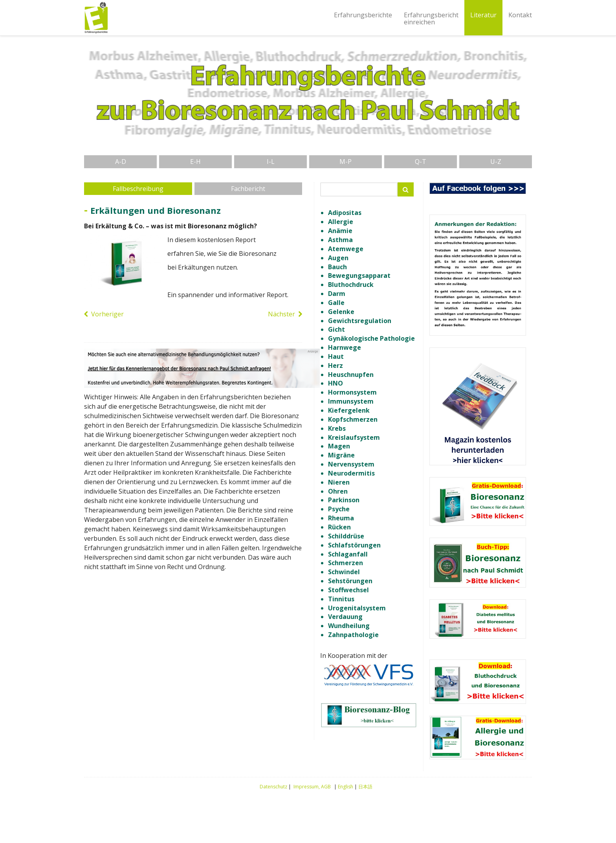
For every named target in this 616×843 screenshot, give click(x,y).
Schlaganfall (348, 554)
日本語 (365, 787)
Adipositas (345, 213)
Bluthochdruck (351, 285)
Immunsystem (351, 401)
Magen (339, 446)
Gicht (336, 329)
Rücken (339, 527)
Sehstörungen (350, 581)
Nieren (339, 482)
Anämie (340, 231)
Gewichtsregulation (360, 321)
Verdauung (345, 617)
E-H (195, 162)
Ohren (338, 491)
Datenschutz (273, 787)
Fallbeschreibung (138, 189)
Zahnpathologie (353, 635)
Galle (336, 303)
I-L (271, 162)
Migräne (341, 455)
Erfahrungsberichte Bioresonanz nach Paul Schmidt (96, 18)
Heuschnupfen (351, 375)
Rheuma (341, 518)
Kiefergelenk (349, 410)
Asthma (340, 240)
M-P (346, 162)
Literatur (483, 15)
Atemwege (346, 249)
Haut (336, 356)
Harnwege (345, 347)
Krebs (337, 428)
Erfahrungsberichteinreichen (431, 18)
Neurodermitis (351, 473)
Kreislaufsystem (354, 437)
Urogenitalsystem (357, 608)
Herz (335, 365)
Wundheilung (349, 626)
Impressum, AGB (312, 787)
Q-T (421, 162)
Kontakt (520, 15)
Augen (338, 258)
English (346, 787)
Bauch (337, 267)
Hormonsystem (352, 392)
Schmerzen (346, 563)
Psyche (339, 509)
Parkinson (344, 500)
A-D (121, 162)
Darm (337, 294)
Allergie (341, 222)
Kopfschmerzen (353, 419)
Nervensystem (351, 464)
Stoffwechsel (348, 590)
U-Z (496, 162)
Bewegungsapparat (359, 275)
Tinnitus (341, 599)
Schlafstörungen (354, 545)
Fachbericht (248, 189)
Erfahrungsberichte (363, 15)
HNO (335, 383)
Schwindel (344, 572)
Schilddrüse (346, 536)
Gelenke (341, 312)
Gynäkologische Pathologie (371, 338)
